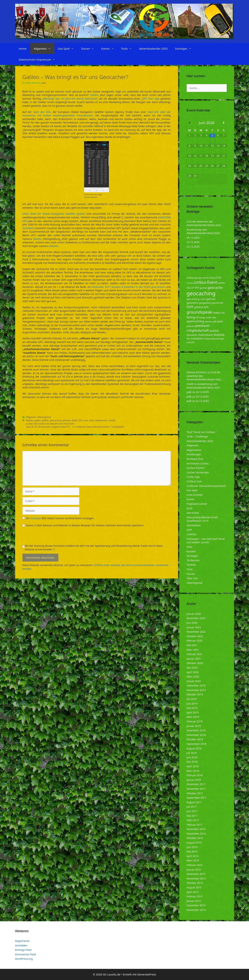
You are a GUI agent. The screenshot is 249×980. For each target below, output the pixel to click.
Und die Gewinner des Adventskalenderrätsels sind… (204, 223)
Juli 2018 (192, 753)
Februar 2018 (195, 775)
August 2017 (194, 802)
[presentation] (50, 537)
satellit (112, 420)
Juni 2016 (192, 847)
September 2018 (196, 744)
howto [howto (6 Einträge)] (217, 313)
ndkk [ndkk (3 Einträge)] (214, 318)
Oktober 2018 (195, 739)
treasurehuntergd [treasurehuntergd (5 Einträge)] (214, 339)
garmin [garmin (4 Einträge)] (203, 288)
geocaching (56, 420)
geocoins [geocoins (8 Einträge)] (192, 303)
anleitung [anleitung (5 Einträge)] (192, 278)
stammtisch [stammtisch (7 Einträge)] (206, 335)
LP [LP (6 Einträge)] (197, 317)
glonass (67, 420)
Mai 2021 (192, 645)
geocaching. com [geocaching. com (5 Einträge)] (196, 299)
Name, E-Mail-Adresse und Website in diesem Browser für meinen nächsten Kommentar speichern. (85, 525)
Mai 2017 (192, 816)
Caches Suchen (196, 468)
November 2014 (196, 910)
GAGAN (54, 246)
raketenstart (101, 420)
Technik (191, 565)
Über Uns (192, 578)
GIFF (189, 530)
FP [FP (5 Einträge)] (193, 288)
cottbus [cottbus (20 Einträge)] (200, 282)
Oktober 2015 (195, 883)
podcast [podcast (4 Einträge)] (191, 326)
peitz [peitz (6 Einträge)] (220, 321)
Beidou (37, 239)
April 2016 (193, 856)
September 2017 (196, 798)
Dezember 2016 (196, 829)
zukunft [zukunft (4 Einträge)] (191, 342)
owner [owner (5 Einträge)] (208, 321)
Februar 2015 (195, 896)
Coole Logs (193, 477)
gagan (37, 420)
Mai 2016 (192, 851)
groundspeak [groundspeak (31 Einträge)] (199, 312)
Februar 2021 (195, 654)
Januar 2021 (194, 659)
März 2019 (193, 717)
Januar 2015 (194, 901)
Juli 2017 (192, 807)
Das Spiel (68, 49)
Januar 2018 (194, 780)
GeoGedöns (194, 525)
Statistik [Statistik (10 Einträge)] (219, 335)
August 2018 (194, 748)
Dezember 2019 (196, 685)
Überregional (44, 417)
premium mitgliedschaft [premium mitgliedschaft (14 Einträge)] (198, 328)
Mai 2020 (192, 668)
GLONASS (28, 228)
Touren (89, 49)
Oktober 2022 (195, 636)
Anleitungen (194, 454)
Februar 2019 (195, 721)
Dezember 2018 (196, 730)
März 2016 (193, 860)
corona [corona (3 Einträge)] (190, 283)
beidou (30, 420)
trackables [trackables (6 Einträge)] (197, 338)
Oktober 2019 (195, 694)
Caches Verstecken (198, 472)
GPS (80, 420)
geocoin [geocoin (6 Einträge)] (211, 299)
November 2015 (196, 878)
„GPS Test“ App (150, 99)
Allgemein (44, 49)
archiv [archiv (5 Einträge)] (206, 278)
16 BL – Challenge (197, 436)
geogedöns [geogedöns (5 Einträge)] (205, 303)
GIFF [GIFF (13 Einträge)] (190, 307)
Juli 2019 (192, 699)
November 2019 (196, 690)
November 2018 (196, 735)
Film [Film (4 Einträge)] (189, 288)
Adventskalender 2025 (153, 49)
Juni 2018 (192, 757)
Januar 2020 (194, 681)
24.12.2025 (193, 238)
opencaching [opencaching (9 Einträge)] (195, 321)
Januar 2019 (194, 726)
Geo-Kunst (193, 513)
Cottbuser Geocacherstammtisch (206, 486)
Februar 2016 (195, 865)
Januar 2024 (194, 627)
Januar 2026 (194, 614)
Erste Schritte (195, 495)
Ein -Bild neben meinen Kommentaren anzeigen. (60, 518)
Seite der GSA (42, 112)
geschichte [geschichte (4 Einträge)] (218, 303)
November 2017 (196, 789)
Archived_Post (195, 459)
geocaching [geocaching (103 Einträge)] (201, 293)
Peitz (190, 547)
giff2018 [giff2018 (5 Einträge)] (199, 307)
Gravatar (36, 518)
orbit (91, 420)
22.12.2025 (193, 247)
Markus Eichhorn (197, 372)
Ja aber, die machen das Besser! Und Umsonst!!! (50, 424)
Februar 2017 (195, 825)
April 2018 (193, 766)
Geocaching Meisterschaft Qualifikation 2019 (202, 519)
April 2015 (193, 892)
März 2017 (193, 820)
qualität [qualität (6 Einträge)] (214, 331)
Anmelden (21, 945)
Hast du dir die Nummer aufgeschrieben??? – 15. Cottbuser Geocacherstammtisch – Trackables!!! (75, 427)
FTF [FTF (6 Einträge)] (197, 288)
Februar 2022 (195, 641)
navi (86, 420)
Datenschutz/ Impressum (39, 59)
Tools (128, 49)
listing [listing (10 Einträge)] (191, 317)
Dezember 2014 (196, 905)
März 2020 (193, 677)
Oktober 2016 (195, 838)
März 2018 (193, 771)
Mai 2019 (192, 708)
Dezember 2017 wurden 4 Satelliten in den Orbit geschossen (128, 287)
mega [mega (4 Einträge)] (202, 318)
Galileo (94, 95)
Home (23, 49)
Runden (191, 551)
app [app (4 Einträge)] (200, 278)
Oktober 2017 (195, 793)
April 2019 (193, 712)
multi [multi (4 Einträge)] (208, 318)
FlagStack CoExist (197, 504)
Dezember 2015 (196, 874)
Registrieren (22, 941)
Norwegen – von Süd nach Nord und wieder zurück (206, 541)
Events (109, 49)
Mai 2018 (192, 762)
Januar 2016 (194, 870)
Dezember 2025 (196, 618)
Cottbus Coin (194, 481)
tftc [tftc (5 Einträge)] (188, 339)
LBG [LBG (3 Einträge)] (223, 313)
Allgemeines (194, 450)
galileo (45, 420)
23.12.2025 (193, 242)
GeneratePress (147, 974)
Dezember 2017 (196, 784)
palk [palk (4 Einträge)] (215, 322)
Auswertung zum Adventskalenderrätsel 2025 (203, 231)
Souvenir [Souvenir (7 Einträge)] (192, 335)
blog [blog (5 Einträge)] (212, 278)
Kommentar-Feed (26, 954)
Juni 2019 (192, 704)
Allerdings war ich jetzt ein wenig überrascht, (70, 99)
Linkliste (192, 534)
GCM (190, 508)
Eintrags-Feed (23, 950)
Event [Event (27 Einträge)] (212, 282)
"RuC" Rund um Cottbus (201, 432)
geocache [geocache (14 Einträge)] (215, 287)
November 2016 (196, 834)
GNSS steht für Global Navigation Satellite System (54, 214)
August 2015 (194, 887)
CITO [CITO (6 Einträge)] (218, 278)
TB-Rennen (193, 560)
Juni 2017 (192, 811)
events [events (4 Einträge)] (222, 283)
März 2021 (193, 650)
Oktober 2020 (195, 663)
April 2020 (193, 672)
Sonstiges (185, 49)
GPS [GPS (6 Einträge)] (206, 307)
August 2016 (194, 843)
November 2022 (196, 632)
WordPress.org (24, 959)
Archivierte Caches (198, 463)
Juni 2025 (192, 623)
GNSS (75, 420)
